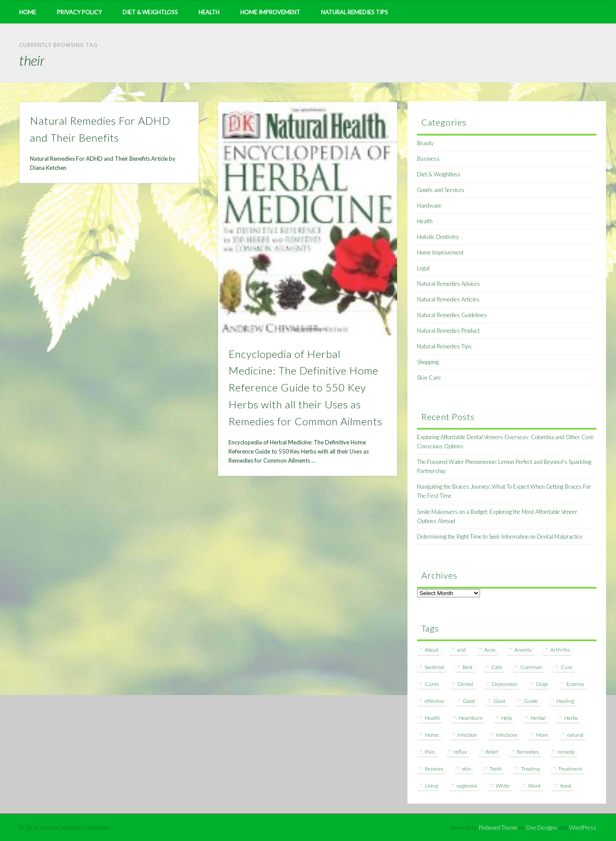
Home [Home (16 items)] (432, 735)
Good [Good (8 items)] (469, 701)
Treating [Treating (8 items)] (530, 769)
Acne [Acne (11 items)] (490, 650)
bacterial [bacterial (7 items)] (434, 667)
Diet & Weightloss (150, 12)
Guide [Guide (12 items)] (531, 701)
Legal (423, 268)
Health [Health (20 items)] (432, 718)
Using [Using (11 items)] (431, 786)
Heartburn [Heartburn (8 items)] (471, 718)
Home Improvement (270, 12)
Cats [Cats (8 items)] (497, 667)
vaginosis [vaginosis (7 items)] (467, 786)
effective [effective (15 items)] (434, 701)
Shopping (428, 362)
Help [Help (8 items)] (507, 718)
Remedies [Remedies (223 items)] (528, 752)
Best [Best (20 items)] (468, 667)
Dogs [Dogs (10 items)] (542, 684)
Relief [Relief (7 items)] (492, 752)
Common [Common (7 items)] (531, 667)
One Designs (541, 828)
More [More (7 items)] (542, 735)
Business (428, 159)
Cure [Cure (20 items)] (567, 667)
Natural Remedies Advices (449, 284)
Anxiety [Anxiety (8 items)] (523, 650)
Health (209, 12)
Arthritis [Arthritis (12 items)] (560, 650)
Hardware (429, 205)
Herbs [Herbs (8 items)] (571, 718)
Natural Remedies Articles (448, 299)
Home (28, 12)
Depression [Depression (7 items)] (505, 684)
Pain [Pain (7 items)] (430, 752)
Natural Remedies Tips (354, 12)
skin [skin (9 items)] (466, 769)
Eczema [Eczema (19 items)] (575, 684)
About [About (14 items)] (432, 650)
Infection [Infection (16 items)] (467, 735)
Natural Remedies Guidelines (452, 315)
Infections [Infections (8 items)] (507, 735)
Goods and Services (441, 190)
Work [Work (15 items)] (535, 786)
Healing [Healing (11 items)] (565, 701)
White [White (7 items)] (503, 786)
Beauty (425, 143)
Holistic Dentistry (438, 237)
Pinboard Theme (498, 828)
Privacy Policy (79, 12)
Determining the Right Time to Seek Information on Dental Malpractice (500, 536)
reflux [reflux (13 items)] (460, 752)
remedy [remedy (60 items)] (566, 752)
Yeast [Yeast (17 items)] (565, 786)
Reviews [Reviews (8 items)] (434, 769)
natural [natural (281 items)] (575, 735)
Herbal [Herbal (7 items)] (538, 718)
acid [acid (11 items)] (461, 650)
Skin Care (429, 377)
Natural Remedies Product (448, 331)
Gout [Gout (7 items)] (499, 701)
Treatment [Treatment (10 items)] (570, 769)
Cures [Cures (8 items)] (432, 684)
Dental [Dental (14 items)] (465, 684)
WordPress (583, 828)
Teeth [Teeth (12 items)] (496, 769)
